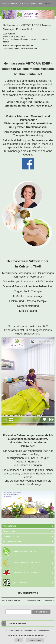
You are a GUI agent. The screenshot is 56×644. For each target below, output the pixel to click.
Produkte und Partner (12, 541)
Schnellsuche (42, 612)
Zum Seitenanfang (28, 592)
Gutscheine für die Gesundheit (21, 573)
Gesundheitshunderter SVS (20, 552)
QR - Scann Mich (15, 583)
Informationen (35, 640)
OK (19, 640)
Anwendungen (9, 531)
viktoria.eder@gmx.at (19, 39)
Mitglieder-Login (11, 601)
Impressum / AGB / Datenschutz (41, 601)
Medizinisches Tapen (12, 536)
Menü (48, 4)
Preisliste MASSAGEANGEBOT (22, 563)
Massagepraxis (9, 526)
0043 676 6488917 (17, 36)
